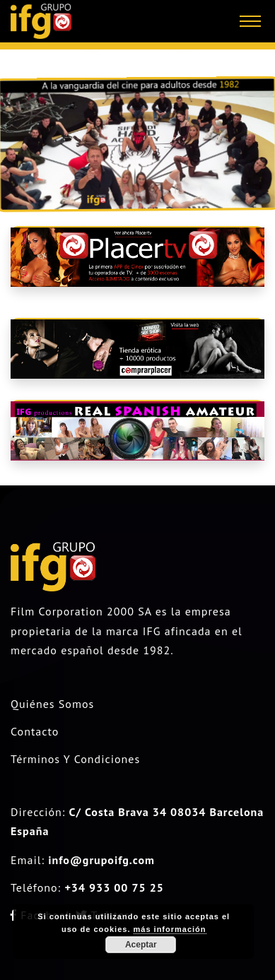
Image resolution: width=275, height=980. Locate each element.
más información (170, 929)
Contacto (35, 731)
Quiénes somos (52, 704)
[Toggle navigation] (250, 21)
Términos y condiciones (75, 759)
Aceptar (141, 945)
